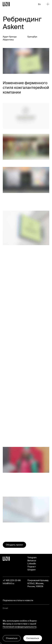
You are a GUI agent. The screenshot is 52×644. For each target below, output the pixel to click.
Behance (32, 561)
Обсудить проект (14, 545)
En (39, 4)
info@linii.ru (9, 583)
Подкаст (32, 567)
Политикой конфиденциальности (20, 627)
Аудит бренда (10, 37)
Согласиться (33, 638)
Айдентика (8, 40)
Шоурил (32, 570)
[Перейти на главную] (6, 4)
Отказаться (12, 638)
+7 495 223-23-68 (12, 580)
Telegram (32, 558)
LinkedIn (32, 564)
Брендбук (32, 37)
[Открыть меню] (48, 4)
